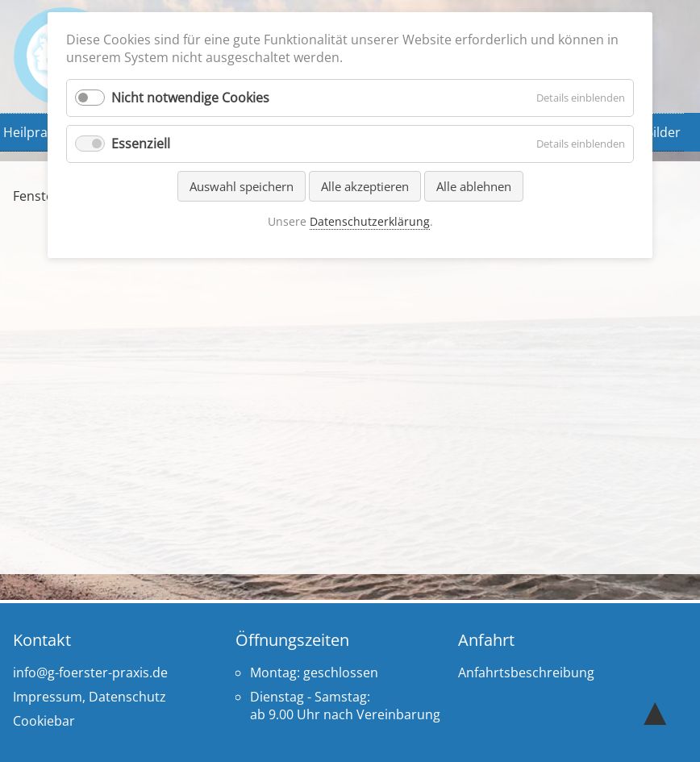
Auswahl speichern (242, 186)
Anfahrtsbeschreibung (526, 672)
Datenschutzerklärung (370, 221)
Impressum (48, 697)
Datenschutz (127, 697)
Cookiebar (44, 721)
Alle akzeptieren (365, 186)
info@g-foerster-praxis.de (90, 672)
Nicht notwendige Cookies (190, 98)
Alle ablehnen (474, 186)
